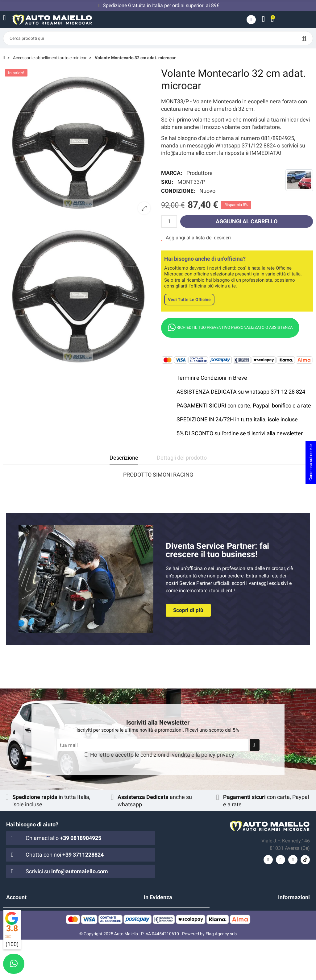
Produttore (200, 173)
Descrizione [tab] (124, 458)
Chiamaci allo (63, 838)
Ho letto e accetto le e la (162, 755)
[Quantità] (169, 221)
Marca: (172, 173)
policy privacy (218, 755)
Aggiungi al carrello (247, 221)
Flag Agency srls (221, 974)
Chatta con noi (65, 855)
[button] (188, 610)
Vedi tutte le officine (189, 300)
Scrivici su (67, 871)
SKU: (167, 182)
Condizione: (178, 191)
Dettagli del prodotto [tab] (182, 458)
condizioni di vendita (165, 755)
